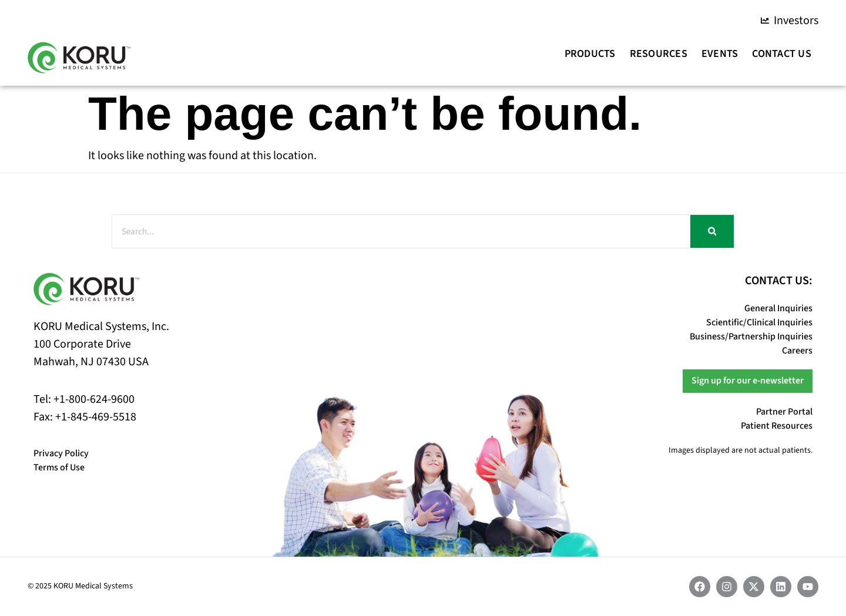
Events (720, 54)
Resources (659, 54)
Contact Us (782, 54)
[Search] (712, 231)
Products (590, 54)
